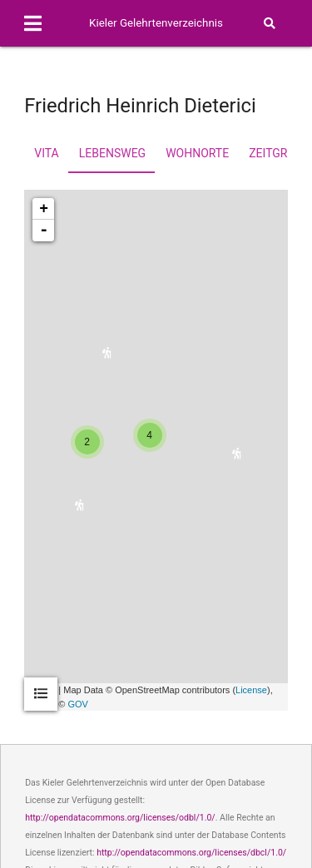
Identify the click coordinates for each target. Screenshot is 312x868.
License (251, 690)
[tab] (41, 694)
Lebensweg (112, 153)
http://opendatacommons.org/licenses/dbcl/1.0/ (191, 853)
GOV (77, 704)
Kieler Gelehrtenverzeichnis (156, 23)
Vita (46, 153)
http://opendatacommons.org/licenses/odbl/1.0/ (120, 818)
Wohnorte (197, 153)
